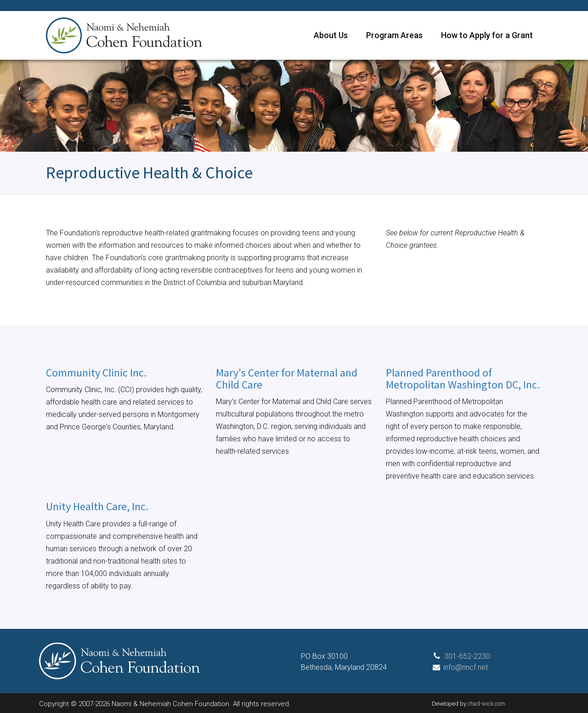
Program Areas (394, 35)
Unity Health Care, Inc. (97, 506)
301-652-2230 (467, 656)
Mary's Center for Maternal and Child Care (287, 379)
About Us (331, 35)
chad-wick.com (486, 704)
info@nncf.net (466, 667)
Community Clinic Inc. (96, 373)
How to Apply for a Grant (487, 35)
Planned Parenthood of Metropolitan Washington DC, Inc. (463, 379)
